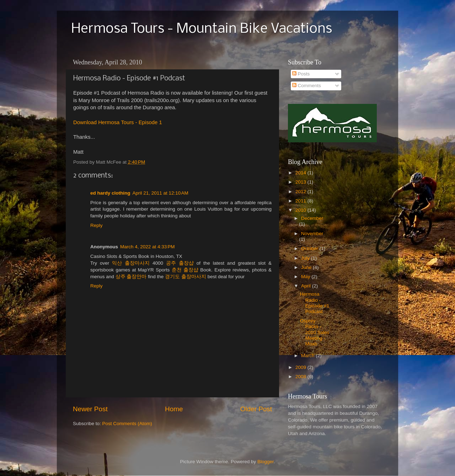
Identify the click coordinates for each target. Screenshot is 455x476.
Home (174, 409)
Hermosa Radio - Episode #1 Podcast (315, 303)
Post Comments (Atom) (127, 424)
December (312, 218)
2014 (301, 173)
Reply (97, 225)
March (308, 356)
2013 (301, 182)
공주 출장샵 (180, 263)
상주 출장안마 (131, 277)
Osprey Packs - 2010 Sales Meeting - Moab (315, 332)
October (310, 248)
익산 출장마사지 (131, 263)
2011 (301, 201)
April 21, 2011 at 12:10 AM (160, 193)
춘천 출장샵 (185, 270)
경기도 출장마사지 (186, 277)
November (312, 234)
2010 (301, 210)
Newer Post (90, 409)
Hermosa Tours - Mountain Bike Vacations (202, 29)
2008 (301, 377)
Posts (301, 74)
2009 (301, 367)
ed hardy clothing (110, 193)
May (306, 277)
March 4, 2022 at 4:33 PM (147, 247)
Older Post (256, 409)
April (307, 286)
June (307, 267)
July (306, 258)
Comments (307, 86)
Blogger (266, 462)
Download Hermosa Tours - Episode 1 (118, 122)
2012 (301, 192)
